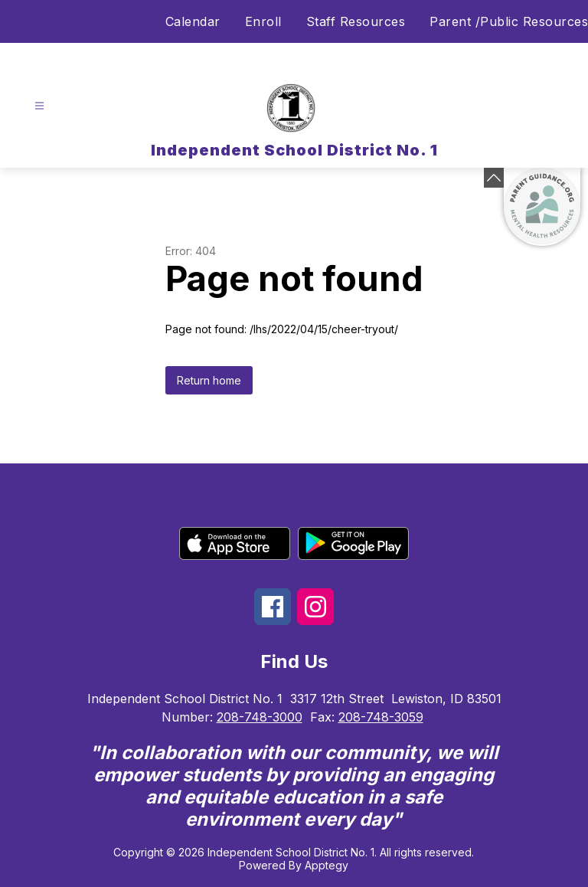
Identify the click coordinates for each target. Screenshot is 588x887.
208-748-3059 (381, 717)
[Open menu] (39, 106)
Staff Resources (356, 21)
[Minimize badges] (494, 178)
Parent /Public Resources (509, 21)
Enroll (263, 21)
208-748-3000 (260, 717)
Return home (209, 380)
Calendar (193, 21)
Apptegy (327, 865)
